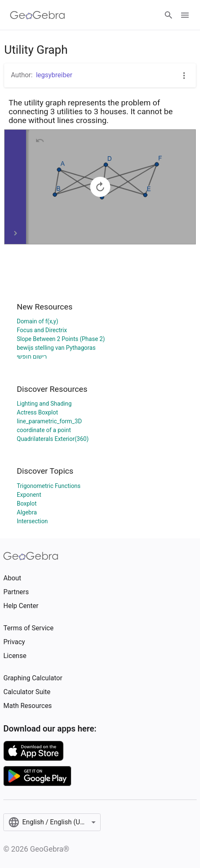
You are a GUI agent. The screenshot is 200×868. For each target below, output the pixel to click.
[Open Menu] (185, 15)
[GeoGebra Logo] (38, 15)
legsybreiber (54, 75)
